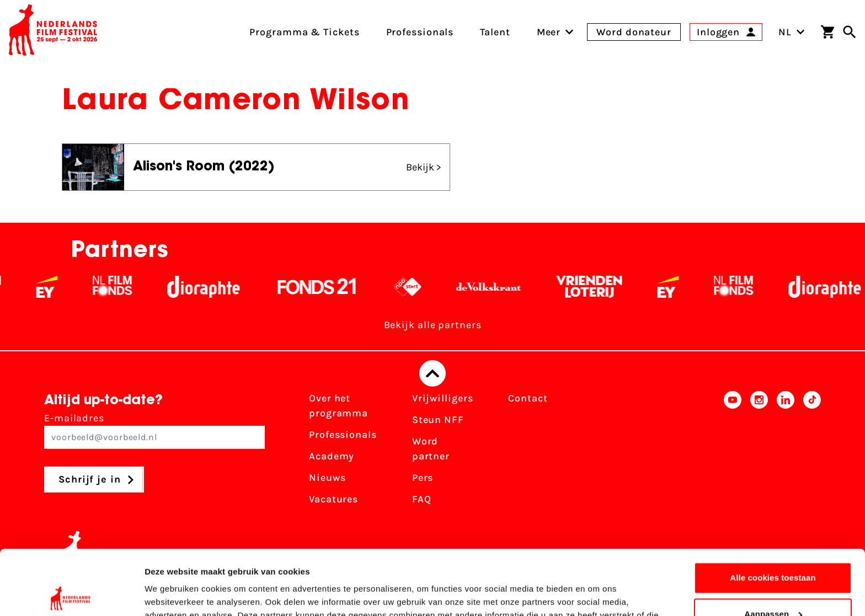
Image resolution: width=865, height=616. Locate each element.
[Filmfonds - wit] (138, 287)
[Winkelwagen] (827, 32)
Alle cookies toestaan (773, 513)
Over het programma (338, 406)
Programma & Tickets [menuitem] (304, 32)
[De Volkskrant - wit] (514, 287)
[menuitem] (549, 32)
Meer (549, 32)
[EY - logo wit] (73, 287)
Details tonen (171, 594)
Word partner (431, 449)
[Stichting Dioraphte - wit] (229, 287)
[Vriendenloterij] (615, 287)
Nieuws (327, 478)
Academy (332, 456)
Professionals (343, 435)
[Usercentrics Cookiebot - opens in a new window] (71, 594)
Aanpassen (773, 549)
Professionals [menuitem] (420, 32)
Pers (423, 478)
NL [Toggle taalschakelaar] (792, 32)
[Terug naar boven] (432, 373)
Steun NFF (438, 420)
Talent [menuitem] (495, 32)
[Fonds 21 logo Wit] (343, 287)
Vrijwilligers (443, 398)
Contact (528, 398)
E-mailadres (154, 430)
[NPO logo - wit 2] (433, 287)
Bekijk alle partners (433, 325)
